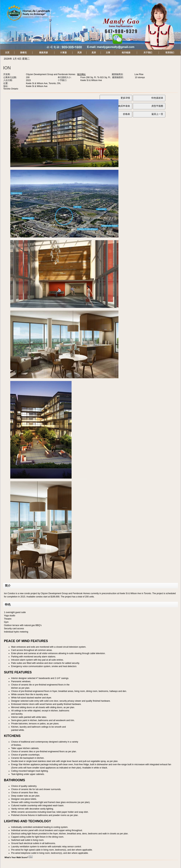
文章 (108, 53)
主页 (7, 53)
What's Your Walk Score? (19, 857)
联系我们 (170, 53)
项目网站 (81, 74)
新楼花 (23, 53)
